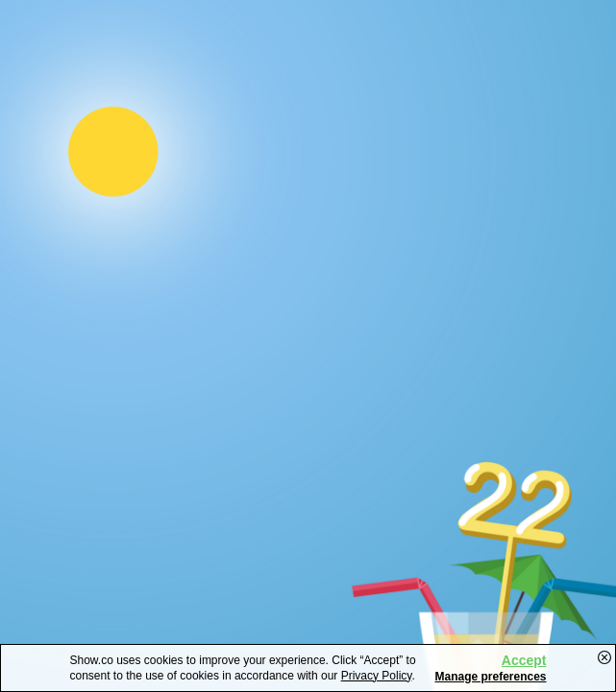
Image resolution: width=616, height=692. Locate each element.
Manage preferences (490, 677)
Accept (524, 660)
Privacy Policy (377, 676)
